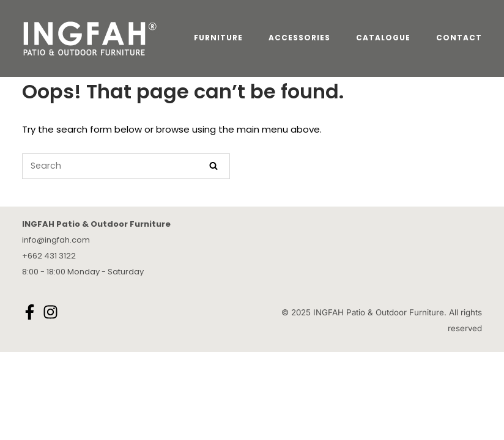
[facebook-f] (31, 312)
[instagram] (52, 312)
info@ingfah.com (56, 240)
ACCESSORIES (299, 38)
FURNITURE (218, 38)
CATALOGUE (383, 38)
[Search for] (126, 166)
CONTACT (459, 38)
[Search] (213, 166)
